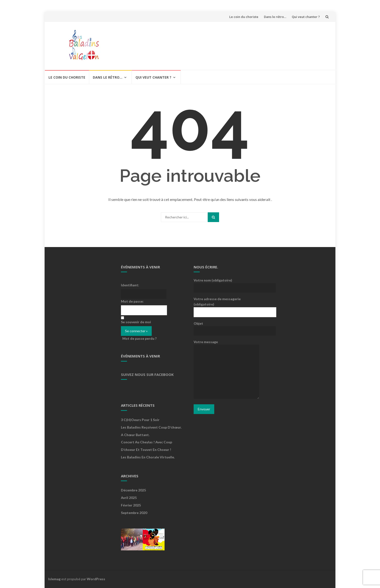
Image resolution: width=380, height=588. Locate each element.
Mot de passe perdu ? (139, 338)
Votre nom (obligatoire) (226, 284)
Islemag (54, 579)
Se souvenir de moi (136, 322)
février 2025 (131, 505)
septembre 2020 (134, 513)
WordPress (96, 579)
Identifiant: (130, 285)
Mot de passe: (132, 301)
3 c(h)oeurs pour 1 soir (140, 420)
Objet (226, 327)
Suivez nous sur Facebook (147, 374)
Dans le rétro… (275, 17)
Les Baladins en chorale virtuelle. (148, 457)
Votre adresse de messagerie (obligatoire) (226, 305)
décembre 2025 (133, 490)
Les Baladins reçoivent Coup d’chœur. (151, 427)
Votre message (226, 370)
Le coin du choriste (244, 17)
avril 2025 (129, 498)
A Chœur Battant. (135, 435)
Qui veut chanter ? (306, 17)
